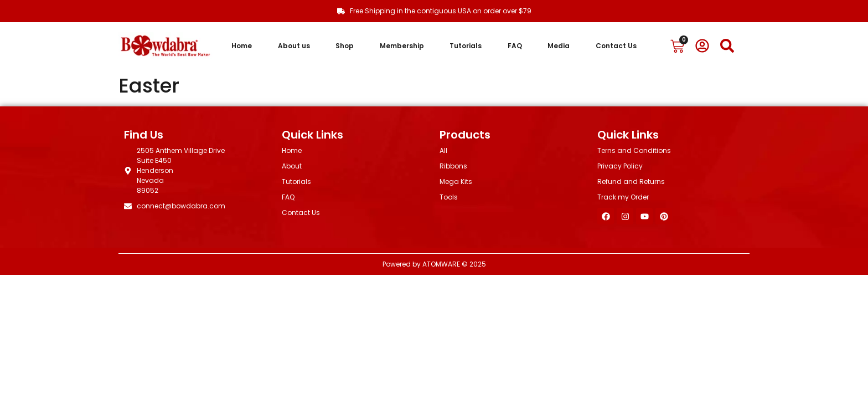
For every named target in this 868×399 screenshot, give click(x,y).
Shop (345, 46)
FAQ (515, 46)
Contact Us (616, 46)
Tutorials (466, 46)
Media (559, 46)
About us (294, 46)
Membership (402, 46)
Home (242, 46)
